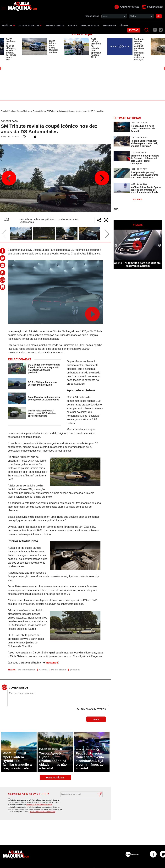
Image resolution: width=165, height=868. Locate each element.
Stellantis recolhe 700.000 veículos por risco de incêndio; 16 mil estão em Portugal (139, 49)
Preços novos (90, 26)
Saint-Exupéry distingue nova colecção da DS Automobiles (44, 398)
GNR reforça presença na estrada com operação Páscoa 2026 (96, 48)
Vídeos (124, 26)
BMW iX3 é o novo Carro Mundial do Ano (53, 47)
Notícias (8, 26)
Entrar (134, 30)
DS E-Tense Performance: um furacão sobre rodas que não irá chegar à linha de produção (44, 369)
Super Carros (55, 26)
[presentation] (78, 805)
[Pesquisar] (147, 30)
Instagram (52, 663)
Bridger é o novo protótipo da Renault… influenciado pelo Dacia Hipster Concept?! (145, 160)
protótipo (75, 670)
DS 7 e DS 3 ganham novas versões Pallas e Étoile (43, 383)
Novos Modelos (30, 26)
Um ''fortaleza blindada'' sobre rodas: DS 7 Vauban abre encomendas (42, 413)
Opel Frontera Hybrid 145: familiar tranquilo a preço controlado (17, 763)
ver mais (138, 199)
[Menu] (4, 8)
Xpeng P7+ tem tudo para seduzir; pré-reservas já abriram (138, 264)
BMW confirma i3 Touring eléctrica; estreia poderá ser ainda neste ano (11, 49)
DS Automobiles (27, 670)
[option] (40, 47)
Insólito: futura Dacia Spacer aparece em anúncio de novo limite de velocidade (146, 190)
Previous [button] (9, 178)
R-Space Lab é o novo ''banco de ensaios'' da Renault (143, 129)
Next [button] (102, 178)
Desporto (109, 26)
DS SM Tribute (59, 670)
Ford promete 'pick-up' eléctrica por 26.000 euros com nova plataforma (144, 175)
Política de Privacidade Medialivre (39, 804)
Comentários (19, 688)
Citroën (43, 670)
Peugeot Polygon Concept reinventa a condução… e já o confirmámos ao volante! (90, 761)
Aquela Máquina (8, 111)
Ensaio (72, 26)
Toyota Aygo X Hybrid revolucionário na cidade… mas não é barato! (53, 761)
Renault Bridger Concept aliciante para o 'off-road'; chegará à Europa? (144, 143)
